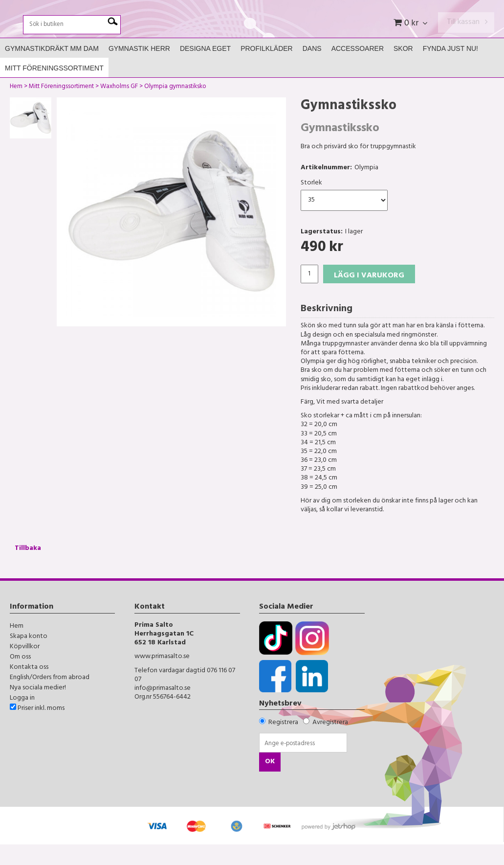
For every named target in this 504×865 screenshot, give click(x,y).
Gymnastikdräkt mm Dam (52, 69)
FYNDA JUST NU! (450, 69)
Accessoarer (358, 69)
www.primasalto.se (162, 677)
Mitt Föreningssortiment (54, 89)
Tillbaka (28, 569)
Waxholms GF (119, 108)
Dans (312, 69)
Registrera (283, 743)
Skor (403, 69)
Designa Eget (205, 69)
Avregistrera (330, 743)
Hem (16, 108)
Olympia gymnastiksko (175, 108)
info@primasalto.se (163, 709)
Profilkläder (267, 69)
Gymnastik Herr (139, 69)
